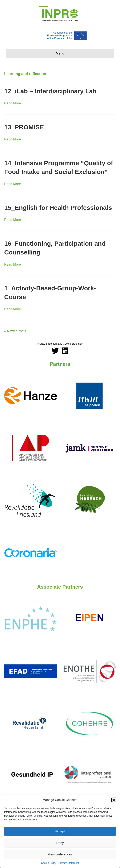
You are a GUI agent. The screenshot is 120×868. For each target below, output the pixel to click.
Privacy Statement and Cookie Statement (60, 344)
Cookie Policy (49, 863)
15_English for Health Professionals (58, 208)
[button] (114, 800)
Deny (60, 843)
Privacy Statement (69, 863)
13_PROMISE (24, 127)
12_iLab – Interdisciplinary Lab (50, 91)
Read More (13, 103)
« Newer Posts (15, 331)
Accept (60, 831)
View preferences (60, 854)
